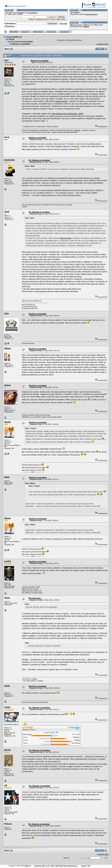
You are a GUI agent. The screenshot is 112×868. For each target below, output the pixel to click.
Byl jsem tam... (35, 598)
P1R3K (7, 707)
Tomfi (7, 212)
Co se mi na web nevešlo (22, 42)
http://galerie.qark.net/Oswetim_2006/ (68, 114)
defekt (7, 686)
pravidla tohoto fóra (91, 14)
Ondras (8, 385)
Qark (6, 60)
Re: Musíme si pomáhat (39, 160)
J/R (6, 785)
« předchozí (100, 44)
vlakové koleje (62, 101)
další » (107, 44)
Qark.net (77, 130)
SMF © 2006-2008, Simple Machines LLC (64, 866)
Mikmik (7, 422)
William (8, 348)
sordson (86, 27)
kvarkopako (9, 160)
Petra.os (8, 824)
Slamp (7, 598)
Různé (11, 39)
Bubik (7, 477)
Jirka (6, 313)
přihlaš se (21, 13)
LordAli (8, 561)
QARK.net (28, 866)
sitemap (84, 866)
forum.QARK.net (14, 37)
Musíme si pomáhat (21, 44)
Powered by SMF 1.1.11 (42, 866)
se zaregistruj (33, 13)
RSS (89, 866)
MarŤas (8, 750)
